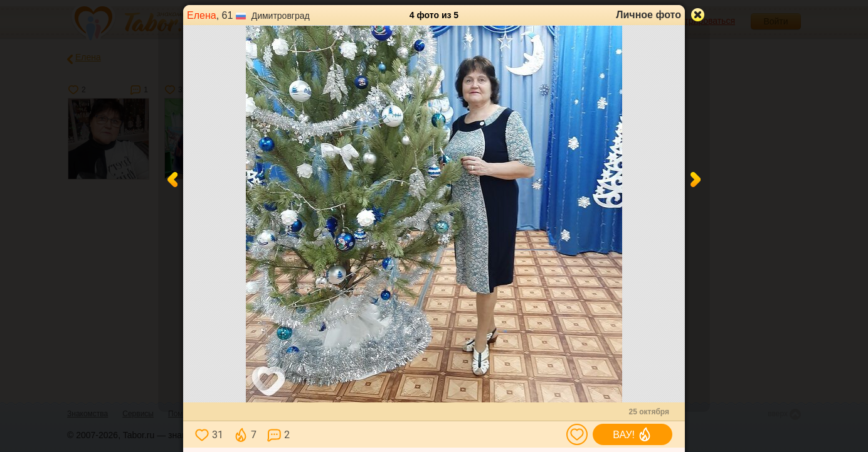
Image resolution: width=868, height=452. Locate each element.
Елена (202, 15)
